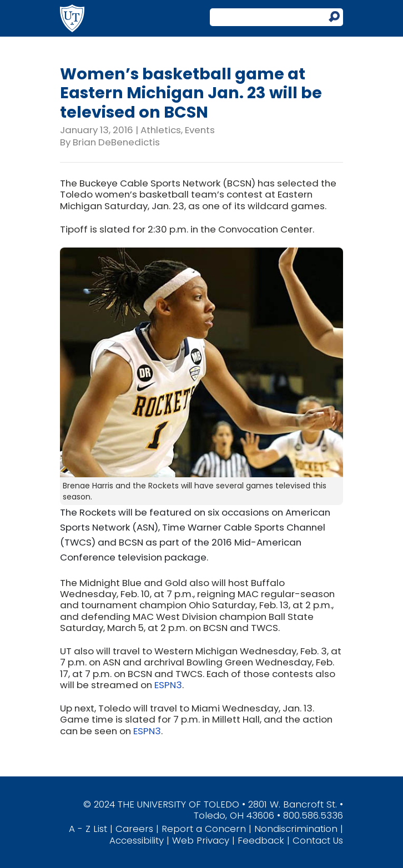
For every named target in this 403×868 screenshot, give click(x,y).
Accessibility (137, 840)
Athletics (161, 130)
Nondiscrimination (296, 829)
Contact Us (318, 840)
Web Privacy (201, 840)
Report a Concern (204, 829)
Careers (134, 829)
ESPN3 (168, 685)
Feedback (261, 840)
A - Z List (88, 829)
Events (200, 130)
